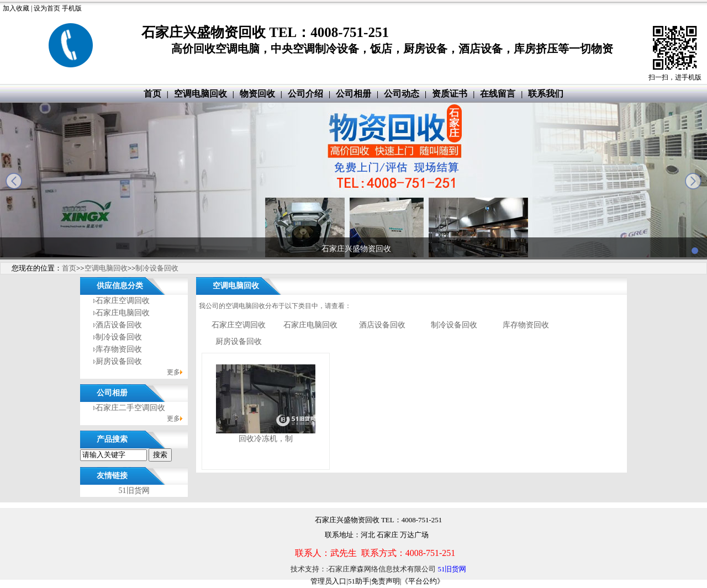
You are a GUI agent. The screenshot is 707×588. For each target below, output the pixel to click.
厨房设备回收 (119, 361)
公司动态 (402, 94)
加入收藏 (16, 8)
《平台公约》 (423, 581)
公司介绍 (305, 94)
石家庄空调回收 (123, 301)
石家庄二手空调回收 (130, 408)
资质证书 (450, 94)
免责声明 (386, 581)
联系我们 (546, 94)
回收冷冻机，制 (266, 439)
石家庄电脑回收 (123, 313)
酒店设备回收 (119, 325)
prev (14, 181)
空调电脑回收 (201, 94)
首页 (152, 94)
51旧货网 (134, 491)
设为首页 (47, 8)
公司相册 (353, 94)
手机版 (72, 8)
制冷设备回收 (157, 268)
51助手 (359, 581)
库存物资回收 (119, 349)
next (693, 181)
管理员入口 (328, 581)
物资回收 (257, 94)
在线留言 (498, 94)
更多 (173, 372)
